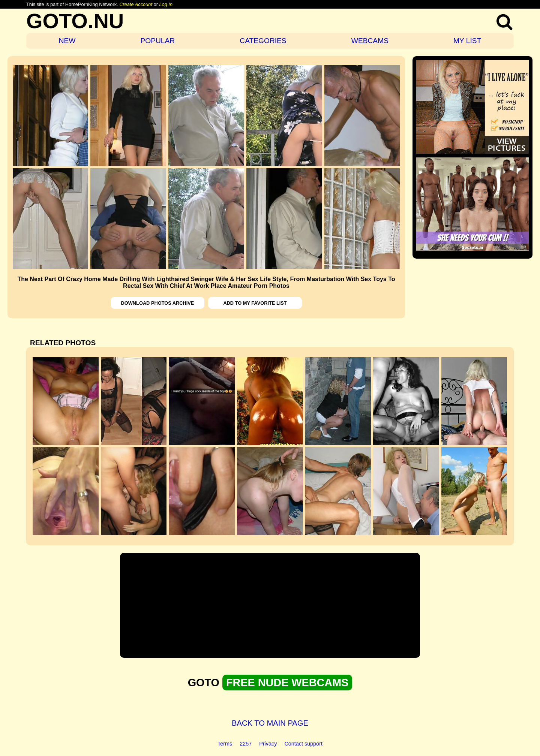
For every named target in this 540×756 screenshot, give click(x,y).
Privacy (268, 744)
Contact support (303, 744)
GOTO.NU (75, 21)
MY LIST (467, 41)
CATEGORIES (263, 41)
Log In (166, 4)
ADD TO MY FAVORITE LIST (255, 303)
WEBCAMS (370, 41)
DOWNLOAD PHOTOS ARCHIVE (158, 303)
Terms (225, 744)
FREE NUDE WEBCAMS (287, 683)
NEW (67, 41)
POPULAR (157, 41)
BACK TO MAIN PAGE (270, 723)
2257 (246, 744)
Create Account (136, 4)
